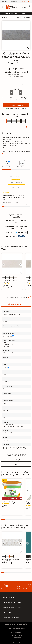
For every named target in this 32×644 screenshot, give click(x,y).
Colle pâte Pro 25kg (8, 502)
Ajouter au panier (16, 105)
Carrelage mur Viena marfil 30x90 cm (11, 281)
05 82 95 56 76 (25, 2)
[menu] (3, 7)
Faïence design (7, 447)
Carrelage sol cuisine (10, 449)
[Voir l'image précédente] (3, 265)
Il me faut (16, 81)
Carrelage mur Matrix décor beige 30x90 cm (11, 560)
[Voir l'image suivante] (21, 265)
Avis (16, 465)
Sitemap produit (16, 642)
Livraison (16, 460)
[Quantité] (16, 93)
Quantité (16, 89)
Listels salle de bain (19, 447)
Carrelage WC (22, 449)
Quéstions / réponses (16, 455)
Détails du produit (16, 305)
